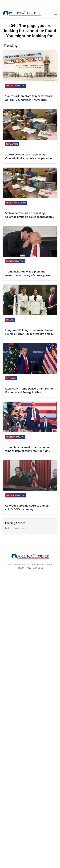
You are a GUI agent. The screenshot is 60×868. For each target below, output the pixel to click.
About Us (38, 568)
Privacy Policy (24, 568)
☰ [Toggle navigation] (56, 13)
